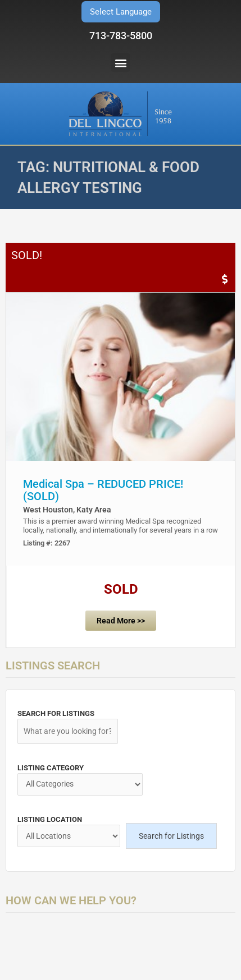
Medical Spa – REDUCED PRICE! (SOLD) (103, 490)
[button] (120, 63)
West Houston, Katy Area (67, 510)
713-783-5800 (121, 36)
